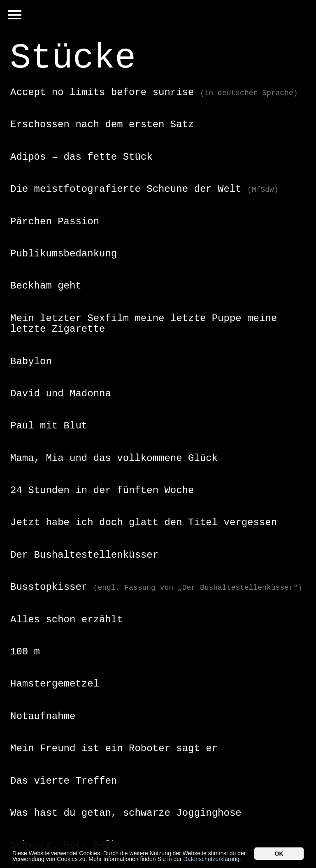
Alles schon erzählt (67, 620)
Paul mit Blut (49, 426)
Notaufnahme (43, 716)
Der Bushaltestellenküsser (84, 555)
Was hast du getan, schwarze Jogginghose (126, 813)
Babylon (31, 362)
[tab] (158, 93)
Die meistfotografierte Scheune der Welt (144, 189)
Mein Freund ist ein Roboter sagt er (114, 748)
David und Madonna (61, 394)
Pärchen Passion (55, 222)
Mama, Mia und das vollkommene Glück (114, 458)
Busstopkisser (156, 587)
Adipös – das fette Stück (81, 157)
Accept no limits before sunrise (154, 92)
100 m (25, 652)
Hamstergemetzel (55, 684)
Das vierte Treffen (64, 781)
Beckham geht (46, 286)
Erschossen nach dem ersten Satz (102, 124)
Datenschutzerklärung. (212, 859)
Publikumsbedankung (64, 254)
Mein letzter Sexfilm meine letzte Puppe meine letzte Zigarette (144, 324)
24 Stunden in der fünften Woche (102, 490)
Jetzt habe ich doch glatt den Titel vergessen (144, 522)
